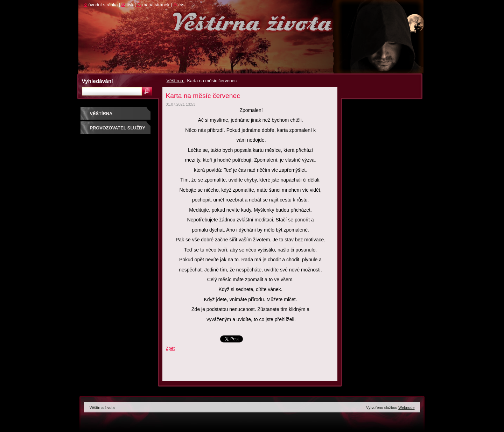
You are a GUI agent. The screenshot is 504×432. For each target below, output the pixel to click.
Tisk (130, 5)
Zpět (170, 348)
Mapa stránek (156, 5)
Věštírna (176, 81)
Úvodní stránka (103, 5)
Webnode (406, 408)
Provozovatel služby (118, 128)
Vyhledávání (97, 81)
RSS (181, 5)
